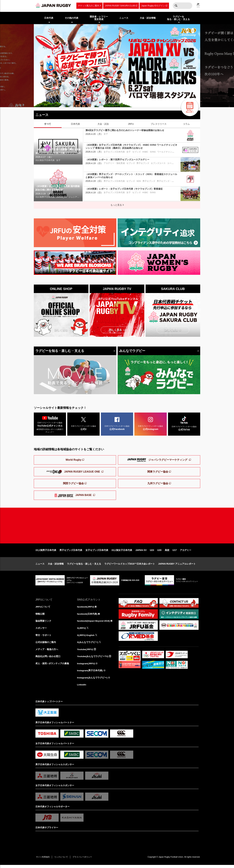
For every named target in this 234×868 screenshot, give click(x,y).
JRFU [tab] (131, 124)
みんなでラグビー (132, 351)
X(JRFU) (81, 630)
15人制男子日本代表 (46, 552)
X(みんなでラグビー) (88, 645)
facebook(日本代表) (87, 616)
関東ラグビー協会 (158, 472)
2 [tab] (104, 102)
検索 (176, 6)
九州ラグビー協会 (158, 484)
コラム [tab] (186, 124)
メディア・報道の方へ (47, 652)
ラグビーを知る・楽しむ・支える (60, 351)
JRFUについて (43, 609)
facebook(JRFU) (86, 609)
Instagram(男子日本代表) (90, 673)
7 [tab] (129, 102)
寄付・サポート (43, 638)
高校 (167, 552)
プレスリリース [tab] (159, 124)
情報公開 (40, 616)
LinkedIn (82, 688)
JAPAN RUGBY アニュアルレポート (177, 566)
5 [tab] (119, 102)
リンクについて (62, 860)
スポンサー (41, 630)
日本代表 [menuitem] (49, 18)
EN (198, 7)
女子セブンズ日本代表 (97, 552)
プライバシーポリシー (83, 860)
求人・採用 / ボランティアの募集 (52, 666)
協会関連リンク (43, 623)
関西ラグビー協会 (73, 484)
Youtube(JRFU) (85, 652)
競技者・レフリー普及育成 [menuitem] (99, 18)
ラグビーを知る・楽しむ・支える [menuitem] (178, 18)
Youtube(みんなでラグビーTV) (93, 659)
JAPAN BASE (74, 496)
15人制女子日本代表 (122, 552)
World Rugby (74, 460)
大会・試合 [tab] (103, 124)
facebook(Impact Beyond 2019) (94, 623)
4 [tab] (114, 102)
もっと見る (116, 205)
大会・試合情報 (56, 566)
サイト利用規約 (43, 860)
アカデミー (186, 552)
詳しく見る (61, 330)
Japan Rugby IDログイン (153, 6)
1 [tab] (100, 102)
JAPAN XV (141, 552)
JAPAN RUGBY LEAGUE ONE (74, 472)
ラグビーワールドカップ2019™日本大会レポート (130, 566)
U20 (159, 552)
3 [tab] (109, 102)
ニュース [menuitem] (124, 18)
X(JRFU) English (86, 638)
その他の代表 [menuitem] (71, 18)
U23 (152, 552)
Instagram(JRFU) (86, 666)
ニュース (40, 566)
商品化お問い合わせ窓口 (48, 659)
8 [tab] (134, 102)
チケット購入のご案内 (89, 6)
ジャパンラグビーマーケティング (158, 461)
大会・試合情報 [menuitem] (148, 18)
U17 (175, 552)
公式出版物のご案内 (46, 645)
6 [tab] (124, 102)
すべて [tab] (48, 124)
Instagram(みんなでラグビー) (92, 681)
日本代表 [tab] (75, 124)
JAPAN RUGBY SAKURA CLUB (120, 6)
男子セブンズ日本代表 (71, 552)
